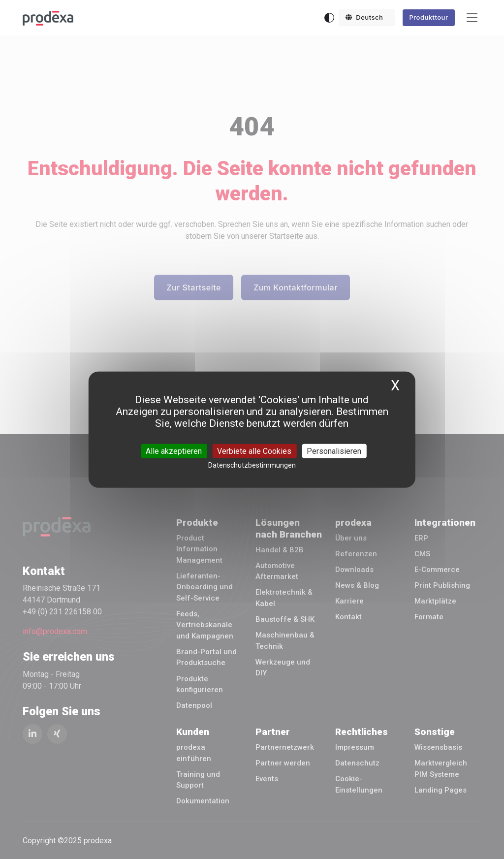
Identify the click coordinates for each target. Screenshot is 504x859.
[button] (367, 18)
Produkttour (428, 17)
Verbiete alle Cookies (254, 451)
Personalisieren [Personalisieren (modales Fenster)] (334, 451)
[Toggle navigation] (472, 18)
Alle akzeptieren (174, 451)
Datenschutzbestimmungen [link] (252, 465)
